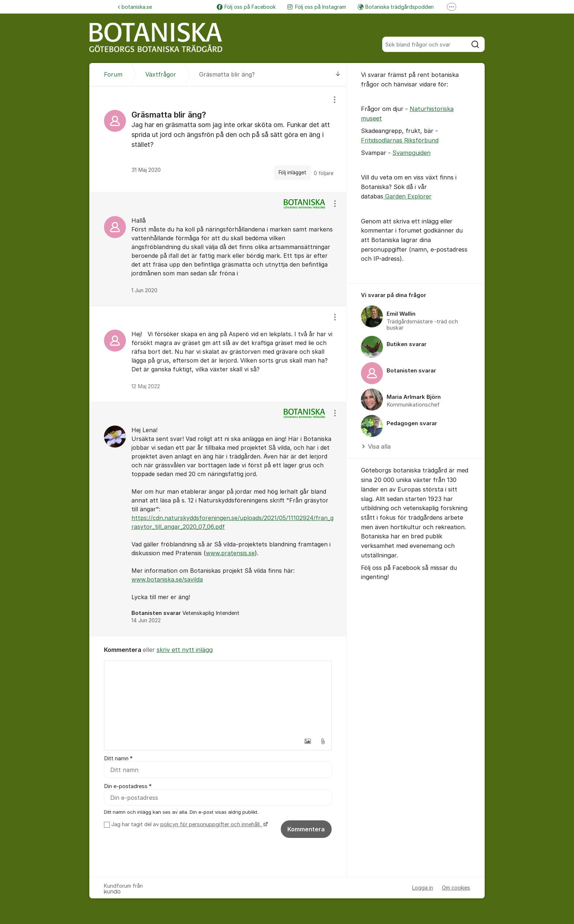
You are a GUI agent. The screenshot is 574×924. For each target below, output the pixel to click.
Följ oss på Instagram (317, 7)
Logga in (423, 888)
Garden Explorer (407, 196)
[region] (218, 139)
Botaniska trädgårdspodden (396, 7)
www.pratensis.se (230, 553)
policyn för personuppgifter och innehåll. (211, 824)
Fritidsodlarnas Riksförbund (400, 140)
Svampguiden (411, 153)
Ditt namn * (118, 758)
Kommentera (306, 829)
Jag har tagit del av (189, 824)
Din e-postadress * (128, 786)
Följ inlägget (292, 172)
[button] (307, 741)
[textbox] (218, 697)
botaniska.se (135, 7)
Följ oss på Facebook (246, 7)
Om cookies (456, 888)
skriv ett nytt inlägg (185, 650)
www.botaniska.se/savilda (167, 579)
